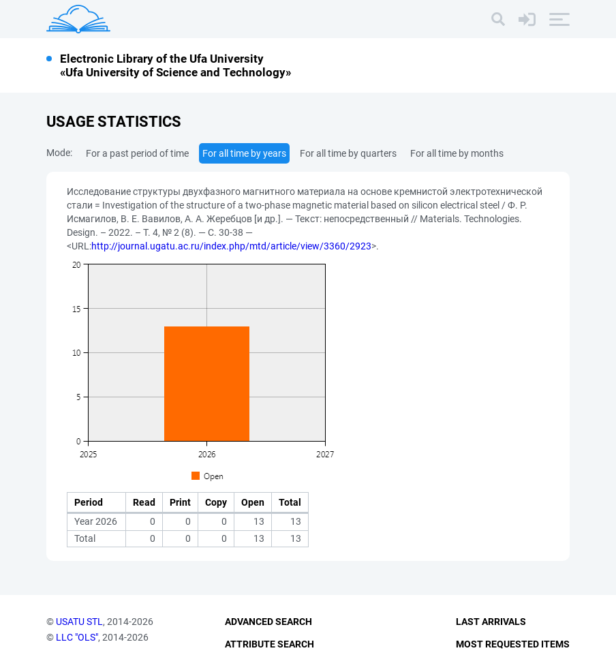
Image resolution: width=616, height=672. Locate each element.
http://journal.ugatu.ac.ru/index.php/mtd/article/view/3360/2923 (231, 246)
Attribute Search (269, 644)
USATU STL (79, 622)
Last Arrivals (491, 622)
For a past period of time (137, 153)
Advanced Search (268, 622)
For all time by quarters (348, 153)
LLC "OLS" (77, 637)
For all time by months (457, 153)
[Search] (498, 19)
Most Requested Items (513, 644)
